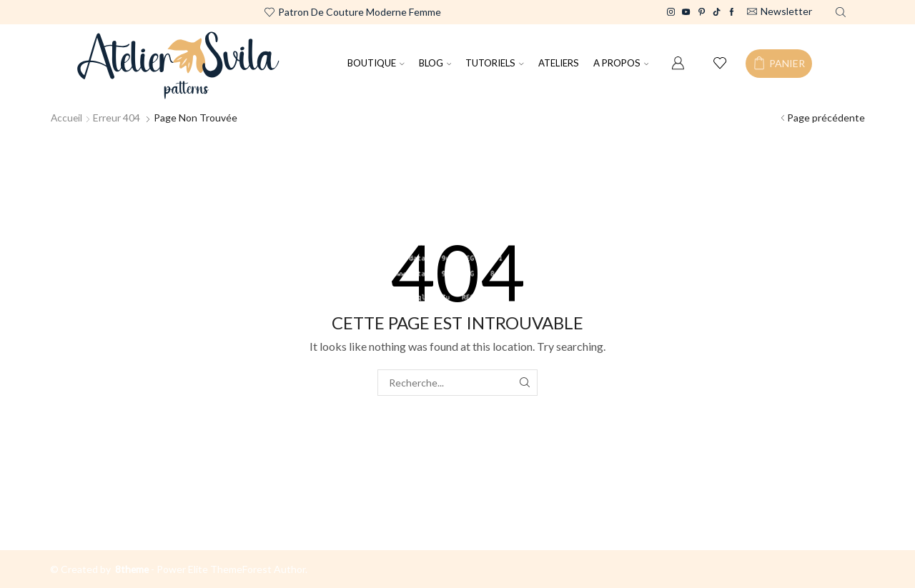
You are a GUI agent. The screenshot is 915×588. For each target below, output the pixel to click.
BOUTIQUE (376, 63)
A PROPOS (621, 63)
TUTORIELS (495, 63)
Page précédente (826, 118)
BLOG (435, 63)
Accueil (67, 118)
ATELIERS (559, 63)
